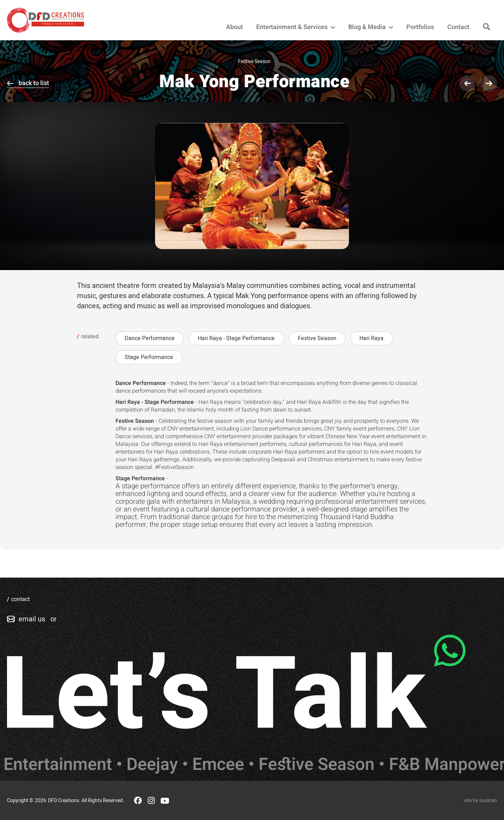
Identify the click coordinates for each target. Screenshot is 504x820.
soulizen (488, 801)
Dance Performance (150, 338)
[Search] (486, 27)
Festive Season (317, 338)
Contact (458, 27)
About (234, 27)
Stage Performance (149, 357)
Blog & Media (371, 27)
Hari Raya (372, 338)
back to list (34, 83)
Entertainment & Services (296, 27)
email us (32, 619)
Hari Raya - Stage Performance (236, 338)
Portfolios (420, 27)
